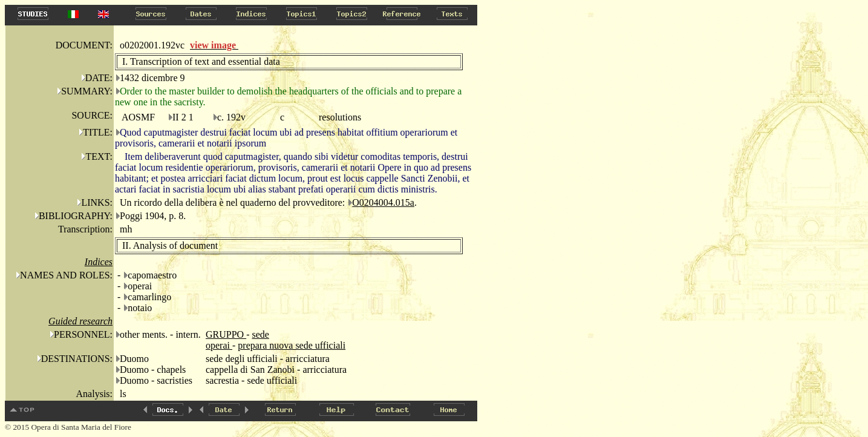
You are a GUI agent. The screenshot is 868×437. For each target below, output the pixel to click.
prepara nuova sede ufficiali (292, 345)
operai (219, 345)
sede (260, 334)
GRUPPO (226, 334)
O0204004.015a (383, 202)
